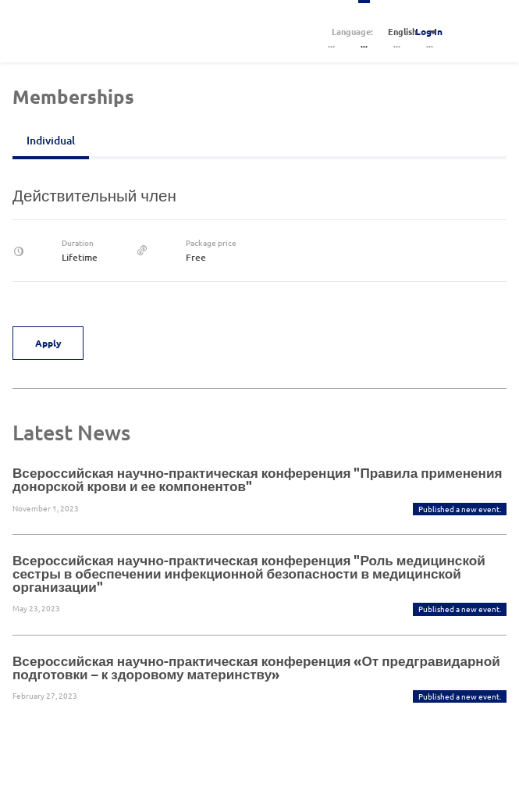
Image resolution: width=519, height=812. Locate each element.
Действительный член (94, 195)
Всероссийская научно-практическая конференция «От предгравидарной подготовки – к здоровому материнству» (256, 668)
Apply (48, 343)
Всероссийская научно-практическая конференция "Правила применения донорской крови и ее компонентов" (257, 479)
